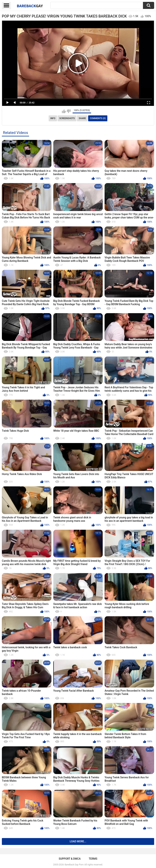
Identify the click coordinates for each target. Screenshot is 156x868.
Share (82, 118)
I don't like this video (69, 111)
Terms (93, 859)
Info (53, 118)
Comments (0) (98, 118)
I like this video (64, 111)
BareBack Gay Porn (74, 865)
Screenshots (67, 118)
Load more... (78, 841)
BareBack (30, 6)
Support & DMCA (70, 859)
